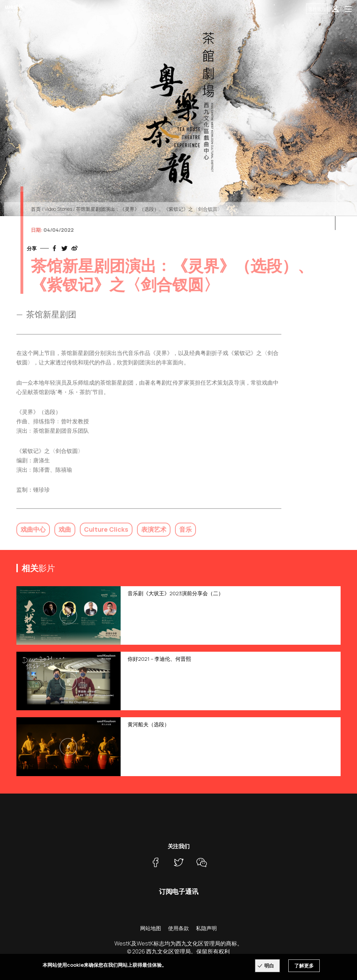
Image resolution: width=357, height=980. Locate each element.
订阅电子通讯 (179, 891)
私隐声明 (206, 928)
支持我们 (317, 9)
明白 (269, 966)
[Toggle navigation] (348, 9)
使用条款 (178, 928)
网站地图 (151, 928)
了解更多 (304, 966)
